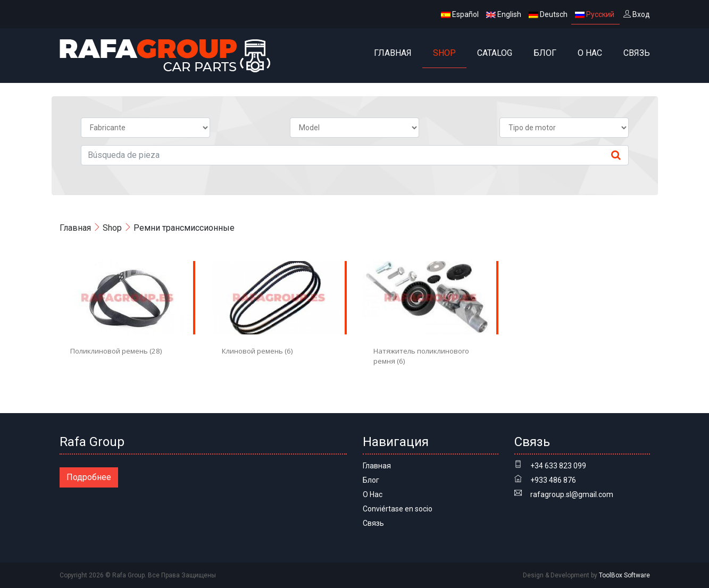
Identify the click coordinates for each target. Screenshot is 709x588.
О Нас (590, 53)
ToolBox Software (624, 575)
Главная (393, 53)
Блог (545, 53)
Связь (637, 53)
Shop (444, 53)
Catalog (495, 53)
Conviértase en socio (398, 509)
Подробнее (89, 477)
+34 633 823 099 (558, 466)
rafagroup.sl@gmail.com (572, 494)
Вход (637, 14)
